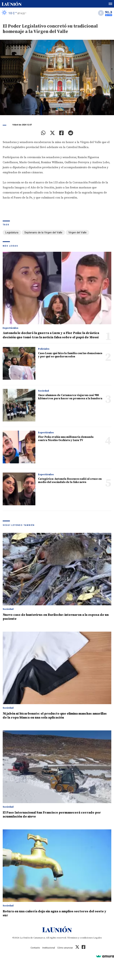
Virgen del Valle (77, 232)
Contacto (35, 948)
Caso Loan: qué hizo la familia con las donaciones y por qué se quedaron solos (70, 355)
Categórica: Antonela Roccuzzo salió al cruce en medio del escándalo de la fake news (70, 481)
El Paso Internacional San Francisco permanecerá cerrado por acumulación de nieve (52, 815)
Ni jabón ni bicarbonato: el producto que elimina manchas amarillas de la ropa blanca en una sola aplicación (55, 716)
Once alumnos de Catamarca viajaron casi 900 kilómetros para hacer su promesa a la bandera (70, 397)
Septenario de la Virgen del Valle (43, 232)
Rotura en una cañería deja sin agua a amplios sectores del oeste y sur (54, 913)
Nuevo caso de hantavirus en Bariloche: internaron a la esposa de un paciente (56, 617)
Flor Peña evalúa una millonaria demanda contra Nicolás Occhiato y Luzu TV (66, 439)
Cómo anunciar (65, 948)
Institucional (49, 948)
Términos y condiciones (80, 938)
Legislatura (12, 232)
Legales (98, 938)
